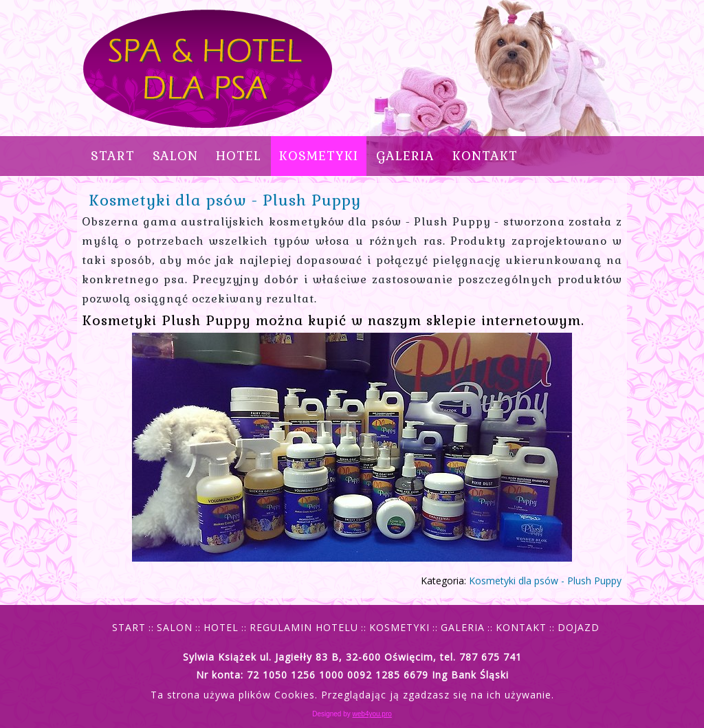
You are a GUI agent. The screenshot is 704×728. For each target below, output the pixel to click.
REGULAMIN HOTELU (304, 627)
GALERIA (405, 156)
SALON (175, 156)
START (129, 627)
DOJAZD (579, 627)
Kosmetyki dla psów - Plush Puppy (225, 200)
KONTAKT (485, 156)
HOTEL (239, 156)
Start (113, 156)
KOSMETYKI (319, 156)
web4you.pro (372, 714)
